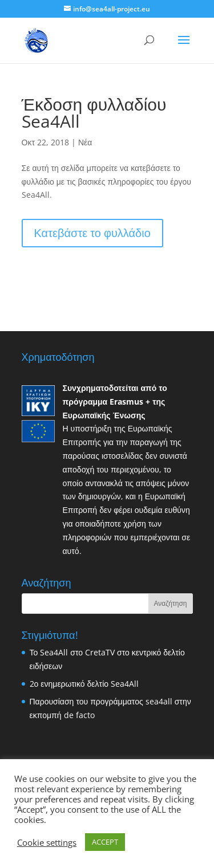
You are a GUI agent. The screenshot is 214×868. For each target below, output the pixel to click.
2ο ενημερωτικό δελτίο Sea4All (84, 684)
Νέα (85, 142)
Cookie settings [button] (47, 842)
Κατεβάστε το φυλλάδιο (92, 233)
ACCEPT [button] (105, 842)
